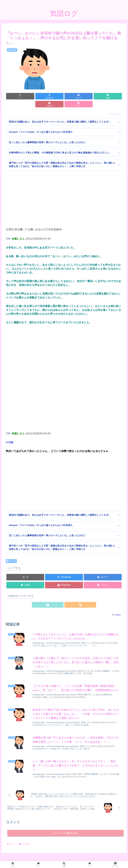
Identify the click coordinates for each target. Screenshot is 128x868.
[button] (113, 96)
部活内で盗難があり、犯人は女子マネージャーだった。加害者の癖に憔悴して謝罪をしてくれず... (60, 114)
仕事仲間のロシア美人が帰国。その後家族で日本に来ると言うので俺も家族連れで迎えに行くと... (60, 145)
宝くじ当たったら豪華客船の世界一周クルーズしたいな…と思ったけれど (47, 134)
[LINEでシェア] (74, 96)
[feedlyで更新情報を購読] (61, 597)
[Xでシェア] (15, 96)
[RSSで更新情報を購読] (67, 597)
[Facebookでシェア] (35, 96)
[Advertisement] (64, 195)
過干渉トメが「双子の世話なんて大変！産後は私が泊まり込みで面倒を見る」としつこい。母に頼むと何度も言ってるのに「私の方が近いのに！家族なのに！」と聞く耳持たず (62, 157)
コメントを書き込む (66, 828)
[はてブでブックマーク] (54, 96)
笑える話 (11, 553)
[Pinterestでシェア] (93, 96)
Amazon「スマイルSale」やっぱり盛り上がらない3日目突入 (41, 124)
